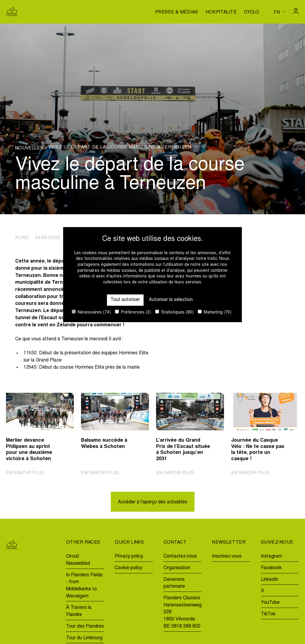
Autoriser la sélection (171, 300)
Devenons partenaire (174, 583)
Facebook (271, 568)
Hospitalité (221, 12)
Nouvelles (29, 148)
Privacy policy (129, 556)
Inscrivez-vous (227, 556)
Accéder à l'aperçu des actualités (153, 502)
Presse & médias (177, 12)
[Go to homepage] (12, 12)
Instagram (271, 556)
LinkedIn (270, 580)
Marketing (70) (215, 312)
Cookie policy (129, 568)
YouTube (270, 603)
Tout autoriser (125, 300)
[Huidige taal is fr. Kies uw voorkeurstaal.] (280, 12)
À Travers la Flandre (79, 611)
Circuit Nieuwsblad (78, 560)
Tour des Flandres (85, 626)
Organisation (177, 568)
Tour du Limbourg (84, 638)
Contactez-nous (180, 556)
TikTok (268, 614)
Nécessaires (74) (91, 312)
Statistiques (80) (174, 312)
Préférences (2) (133, 312)
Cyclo (252, 12)
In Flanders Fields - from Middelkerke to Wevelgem (84, 586)
